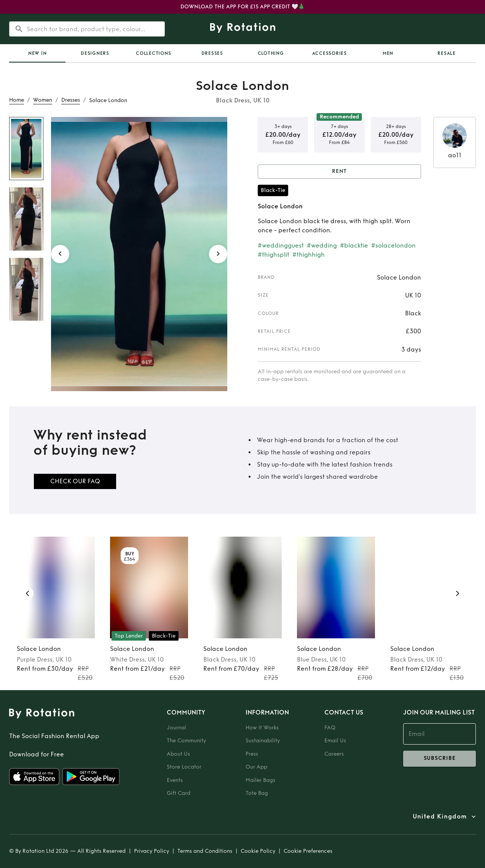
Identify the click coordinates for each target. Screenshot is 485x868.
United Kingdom (440, 817)
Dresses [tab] (212, 53)
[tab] (37, 53)
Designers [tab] (95, 53)
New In (37, 53)
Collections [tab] (153, 53)
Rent (339, 172)
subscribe (440, 759)
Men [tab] (388, 53)
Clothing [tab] (271, 53)
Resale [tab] (447, 53)
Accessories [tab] (329, 53)
